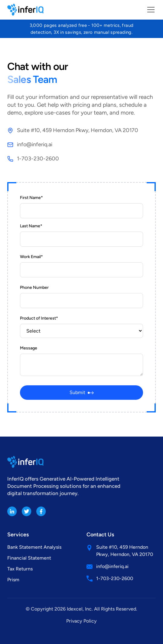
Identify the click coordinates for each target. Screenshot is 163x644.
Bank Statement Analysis (34, 547)
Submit (82, 392)
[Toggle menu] (151, 10)
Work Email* (31, 257)
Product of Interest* (39, 318)
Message (29, 348)
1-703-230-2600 (38, 159)
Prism (13, 580)
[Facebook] (41, 511)
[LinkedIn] (12, 511)
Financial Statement (29, 558)
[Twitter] (27, 511)
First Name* (31, 198)
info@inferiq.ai (35, 144)
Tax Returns (20, 569)
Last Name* (31, 226)
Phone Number (34, 287)
